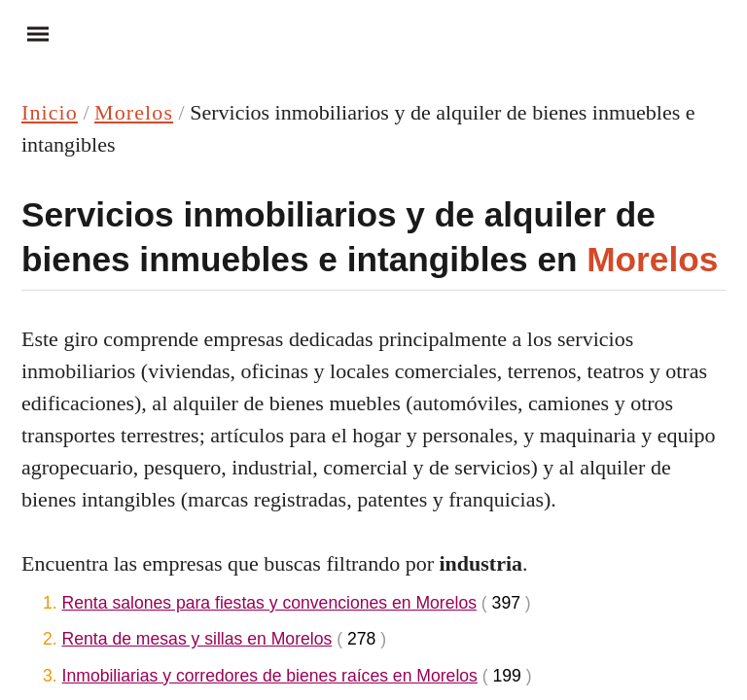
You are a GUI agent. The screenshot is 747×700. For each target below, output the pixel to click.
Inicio (50, 112)
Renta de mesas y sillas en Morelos (197, 639)
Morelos (134, 112)
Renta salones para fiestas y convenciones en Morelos (269, 603)
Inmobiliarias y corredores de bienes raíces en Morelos (270, 676)
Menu (29, 33)
